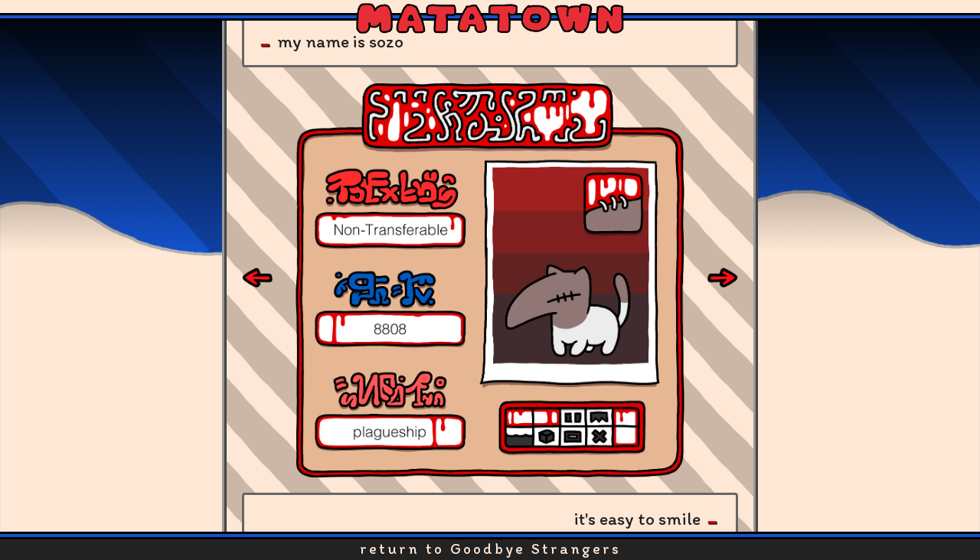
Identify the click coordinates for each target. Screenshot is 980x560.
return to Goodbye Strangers (490, 549)
